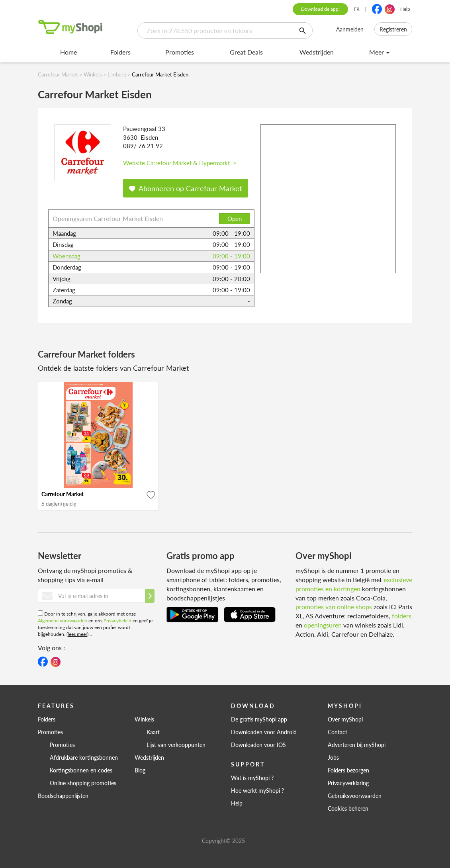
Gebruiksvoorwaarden (355, 796)
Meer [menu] (379, 52)
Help (405, 9)
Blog (140, 770)
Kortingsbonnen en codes (81, 770)
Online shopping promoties (83, 783)
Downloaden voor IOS (258, 745)
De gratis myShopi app (259, 719)
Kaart (153, 732)
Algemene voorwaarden (63, 621)
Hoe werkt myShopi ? (257, 790)
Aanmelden (350, 29)
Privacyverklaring (348, 783)
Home (68, 52)
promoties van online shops (334, 607)
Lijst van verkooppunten (176, 745)
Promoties (180, 52)
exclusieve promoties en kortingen (354, 584)
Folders (120, 52)
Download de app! (320, 9)
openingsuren (323, 625)
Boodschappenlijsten (63, 796)
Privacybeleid (117, 621)
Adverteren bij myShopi (357, 745)
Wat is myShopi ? (252, 778)
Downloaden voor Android (264, 732)
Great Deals (246, 52)
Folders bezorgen (348, 770)
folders (402, 616)
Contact (337, 732)
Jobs (333, 757)
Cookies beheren (348, 808)
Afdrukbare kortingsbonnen (84, 757)
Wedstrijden (317, 52)
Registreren (393, 29)
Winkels (144, 719)
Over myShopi (345, 719)
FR (357, 9)
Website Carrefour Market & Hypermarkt (180, 163)
